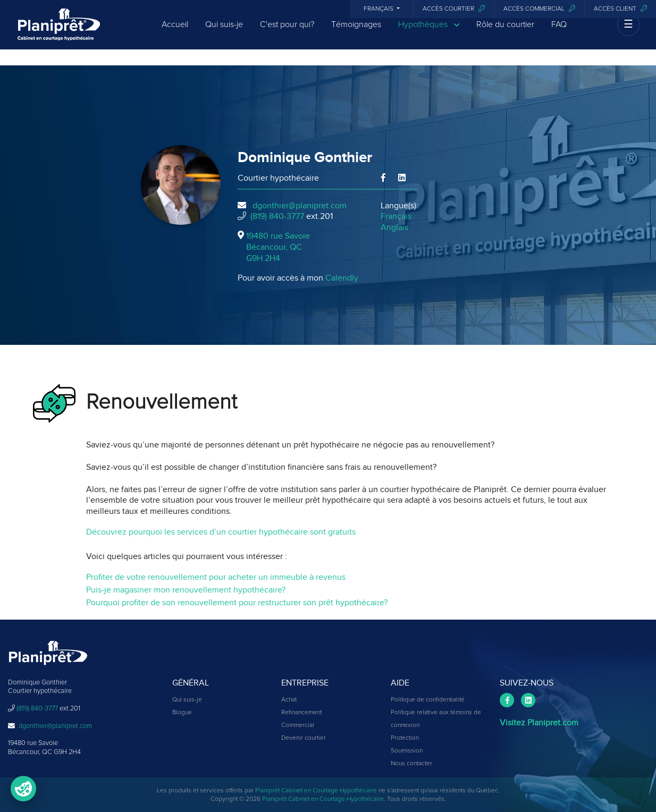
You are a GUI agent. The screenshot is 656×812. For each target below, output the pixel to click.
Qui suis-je (224, 33)
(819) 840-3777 (277, 216)
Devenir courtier (304, 738)
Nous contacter (411, 764)
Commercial (298, 725)
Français (379, 9)
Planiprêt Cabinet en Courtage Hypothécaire (316, 791)
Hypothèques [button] (429, 33)
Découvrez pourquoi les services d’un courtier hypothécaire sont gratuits (221, 532)
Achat (289, 700)
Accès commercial (539, 9)
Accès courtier (454, 9)
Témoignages (356, 33)
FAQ (559, 33)
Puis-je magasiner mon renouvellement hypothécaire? (186, 590)
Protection (405, 738)
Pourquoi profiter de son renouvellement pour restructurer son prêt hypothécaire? (237, 603)
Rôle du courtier (505, 33)
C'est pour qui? (287, 33)
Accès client (620, 9)
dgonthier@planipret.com (300, 206)
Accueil (175, 33)
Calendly (342, 278)
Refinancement (301, 713)
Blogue (182, 713)
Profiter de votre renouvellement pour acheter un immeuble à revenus (216, 577)
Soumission (407, 751)
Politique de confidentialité (428, 700)
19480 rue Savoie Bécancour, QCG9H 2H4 (278, 247)
